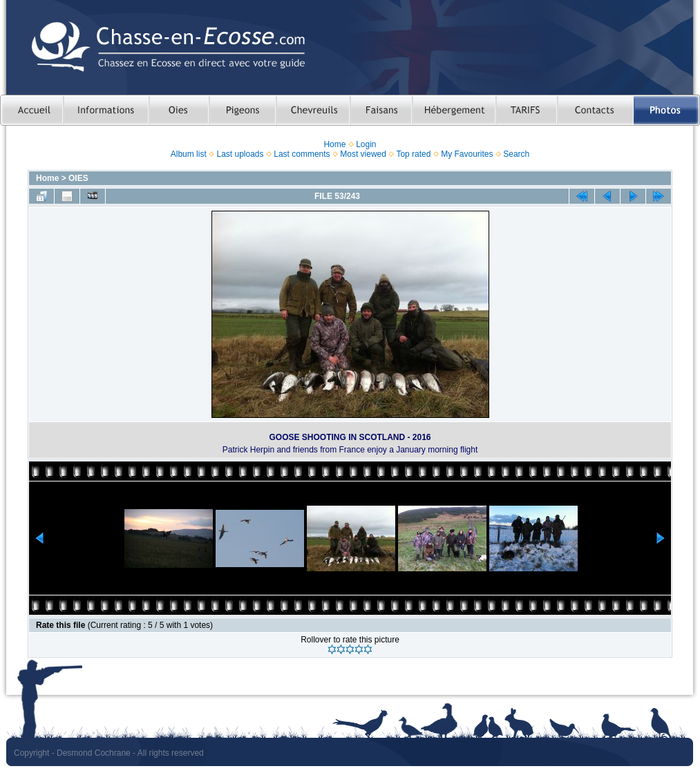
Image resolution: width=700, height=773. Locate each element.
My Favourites (467, 154)
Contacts (595, 110)
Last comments (302, 154)
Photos (667, 110)
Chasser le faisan (381, 110)
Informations (106, 110)
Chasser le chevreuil (313, 110)
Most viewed (363, 154)
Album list (189, 154)
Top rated (413, 154)
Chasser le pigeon (242, 110)
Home (334, 144)
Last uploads (240, 154)
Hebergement (454, 110)
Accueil (31, 110)
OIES (78, 178)
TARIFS (526, 110)
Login (366, 144)
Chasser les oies (179, 110)
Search (516, 154)
